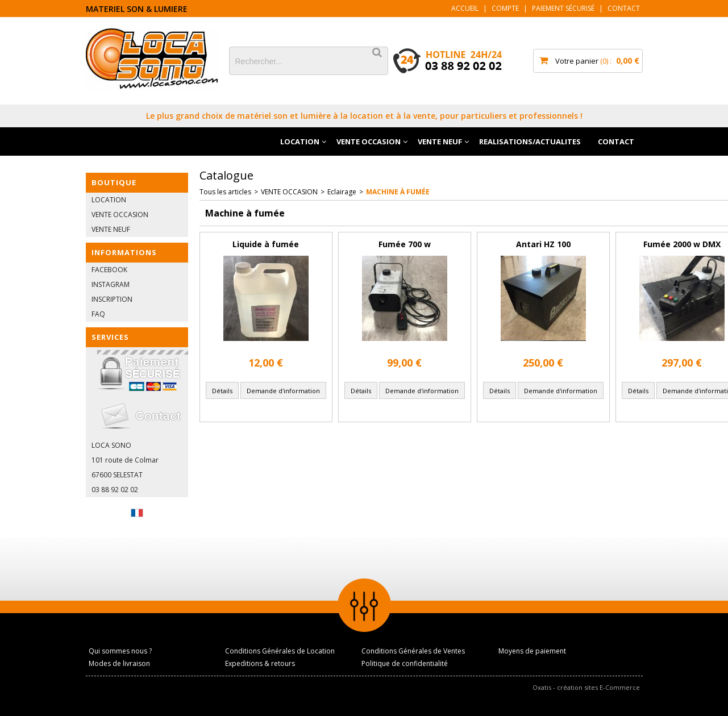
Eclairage (342, 192)
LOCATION (300, 141)
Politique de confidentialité (405, 663)
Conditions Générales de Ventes (413, 651)
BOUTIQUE (114, 182)
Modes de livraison (119, 663)
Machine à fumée (398, 192)
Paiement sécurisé (563, 8)
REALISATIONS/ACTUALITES (530, 141)
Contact (624, 8)
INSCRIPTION (112, 299)
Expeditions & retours (260, 663)
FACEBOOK (109, 270)
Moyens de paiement (532, 651)
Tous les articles (225, 192)
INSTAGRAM (111, 284)
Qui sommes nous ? (120, 651)
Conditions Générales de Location (280, 651)
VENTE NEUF (440, 141)
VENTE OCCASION (369, 141)
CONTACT (616, 141)
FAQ (98, 314)
